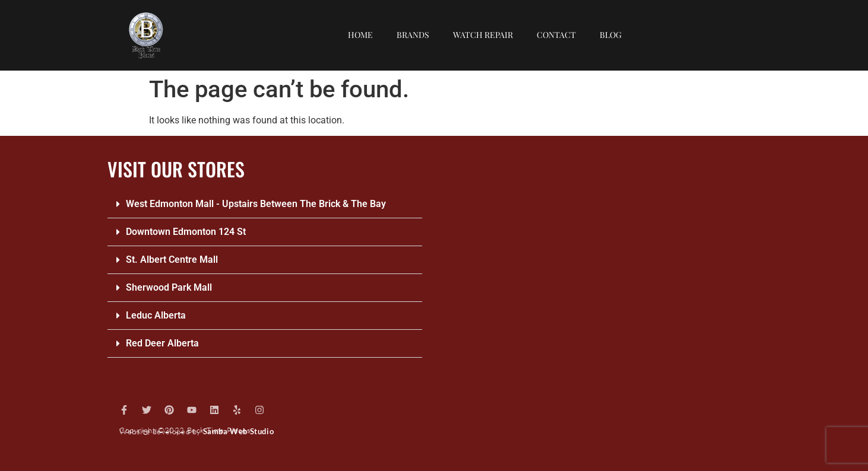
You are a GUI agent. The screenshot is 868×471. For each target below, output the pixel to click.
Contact (556, 35)
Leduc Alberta (156, 315)
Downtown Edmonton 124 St (186, 232)
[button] (265, 204)
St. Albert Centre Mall (172, 260)
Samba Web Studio (239, 431)
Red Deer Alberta (162, 343)
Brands (413, 35)
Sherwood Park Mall (169, 287)
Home (360, 35)
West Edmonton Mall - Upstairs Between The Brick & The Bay (256, 204)
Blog (611, 35)
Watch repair (483, 35)
